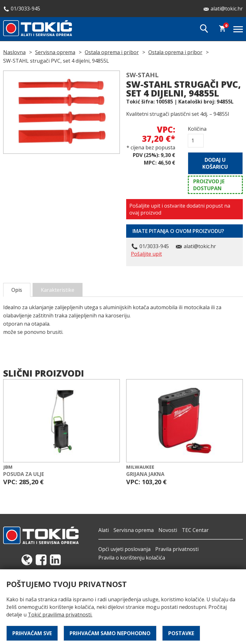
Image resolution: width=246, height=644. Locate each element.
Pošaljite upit (146, 254)
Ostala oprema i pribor (112, 52)
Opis (17, 290)
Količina (196, 129)
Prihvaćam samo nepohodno (110, 633)
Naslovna (14, 52)
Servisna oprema (55, 52)
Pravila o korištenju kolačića (132, 558)
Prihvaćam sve (32, 633)
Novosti (168, 530)
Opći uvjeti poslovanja (124, 549)
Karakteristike (58, 290)
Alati (104, 530)
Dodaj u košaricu (215, 163)
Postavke (181, 633)
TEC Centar (195, 530)
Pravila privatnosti (177, 549)
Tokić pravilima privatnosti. (60, 615)
